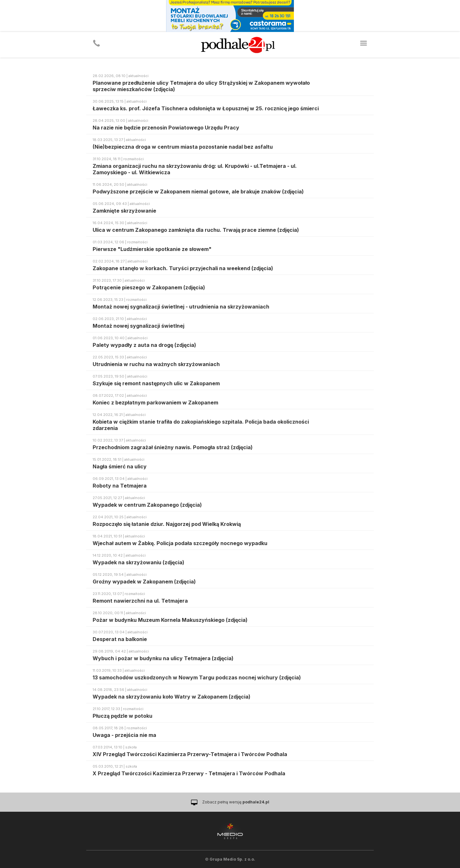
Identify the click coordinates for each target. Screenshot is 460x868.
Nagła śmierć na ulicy (120, 466)
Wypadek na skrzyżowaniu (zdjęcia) (138, 562)
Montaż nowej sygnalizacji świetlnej (138, 326)
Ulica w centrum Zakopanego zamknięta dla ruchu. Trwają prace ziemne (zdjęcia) (196, 230)
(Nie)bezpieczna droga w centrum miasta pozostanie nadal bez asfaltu (183, 147)
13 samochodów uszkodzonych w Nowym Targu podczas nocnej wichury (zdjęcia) (197, 677)
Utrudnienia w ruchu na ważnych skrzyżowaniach (156, 364)
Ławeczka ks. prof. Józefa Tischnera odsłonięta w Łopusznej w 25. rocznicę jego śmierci (206, 108)
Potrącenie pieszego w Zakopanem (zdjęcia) (149, 287)
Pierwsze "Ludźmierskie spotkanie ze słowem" (152, 249)
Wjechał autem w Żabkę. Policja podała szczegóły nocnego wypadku (180, 543)
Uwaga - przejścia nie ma (124, 735)
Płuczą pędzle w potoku (123, 716)
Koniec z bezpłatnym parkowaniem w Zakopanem (155, 403)
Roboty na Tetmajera (120, 486)
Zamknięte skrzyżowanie (124, 211)
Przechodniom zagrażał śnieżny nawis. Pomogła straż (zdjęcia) (173, 447)
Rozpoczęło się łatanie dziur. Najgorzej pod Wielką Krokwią (167, 524)
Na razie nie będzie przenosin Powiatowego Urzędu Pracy (166, 128)
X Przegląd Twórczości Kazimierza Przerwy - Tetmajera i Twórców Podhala (189, 773)
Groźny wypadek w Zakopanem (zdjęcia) (144, 582)
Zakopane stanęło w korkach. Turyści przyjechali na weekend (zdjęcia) (183, 268)
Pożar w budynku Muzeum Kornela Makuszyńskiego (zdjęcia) (170, 620)
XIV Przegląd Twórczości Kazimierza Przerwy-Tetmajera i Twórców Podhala (190, 754)
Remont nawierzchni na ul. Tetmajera (140, 601)
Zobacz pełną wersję (236, 802)
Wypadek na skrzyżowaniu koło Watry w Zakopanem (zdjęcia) (172, 697)
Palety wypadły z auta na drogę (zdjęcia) (144, 345)
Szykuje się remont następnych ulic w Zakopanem (156, 383)
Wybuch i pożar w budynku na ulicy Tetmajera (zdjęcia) (163, 658)
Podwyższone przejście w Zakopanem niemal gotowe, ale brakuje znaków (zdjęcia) (198, 192)
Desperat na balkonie (120, 639)
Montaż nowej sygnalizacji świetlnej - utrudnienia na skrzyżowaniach (181, 307)
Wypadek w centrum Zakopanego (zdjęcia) (147, 505)
